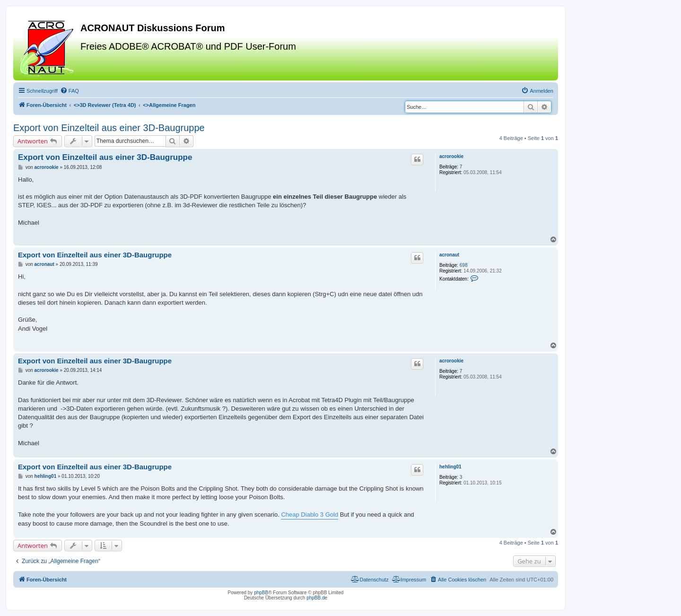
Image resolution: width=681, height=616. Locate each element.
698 (464, 265)
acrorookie (451, 156)
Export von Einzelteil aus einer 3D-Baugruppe (109, 128)
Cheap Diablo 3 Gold (310, 515)
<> (105, 105)
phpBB (261, 593)
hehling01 (450, 467)
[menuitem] (70, 91)
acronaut (449, 255)
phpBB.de (317, 598)
